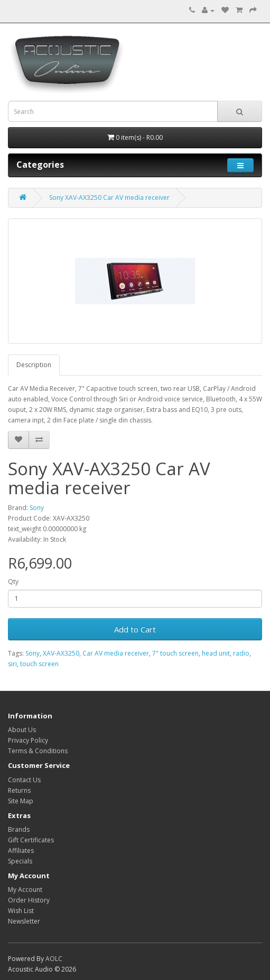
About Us (22, 730)
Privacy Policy (28, 740)
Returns (19, 790)
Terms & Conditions (38, 751)
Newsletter (24, 921)
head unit (216, 653)
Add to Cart (135, 629)
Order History (29, 900)
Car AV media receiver (116, 653)
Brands (19, 829)
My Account (25, 890)
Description (34, 365)
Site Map (21, 801)
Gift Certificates (31, 840)
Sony (37, 508)
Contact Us (24, 780)
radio (241, 653)
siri (12, 664)
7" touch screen (175, 653)
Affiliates (21, 851)
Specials (20, 861)
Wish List (21, 911)
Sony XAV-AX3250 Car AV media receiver (109, 198)
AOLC (54, 959)
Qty (13, 582)
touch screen (39, 664)
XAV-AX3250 (61, 653)
